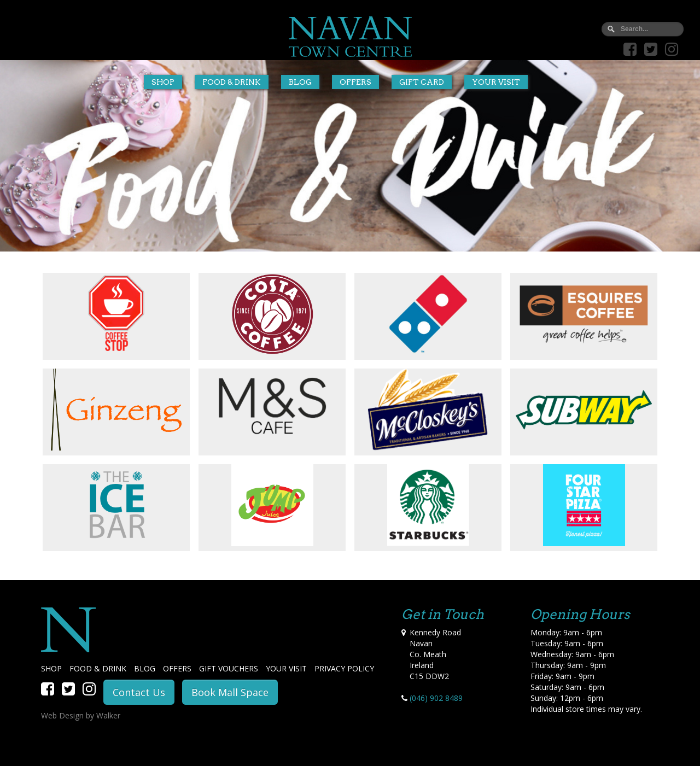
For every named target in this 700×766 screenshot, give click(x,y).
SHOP (51, 668)
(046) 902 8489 (436, 698)
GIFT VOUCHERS (229, 668)
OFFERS (177, 668)
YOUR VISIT (286, 668)
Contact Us (139, 692)
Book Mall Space (230, 692)
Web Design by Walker (81, 715)
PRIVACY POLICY (344, 668)
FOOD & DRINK (98, 668)
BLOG (145, 668)
